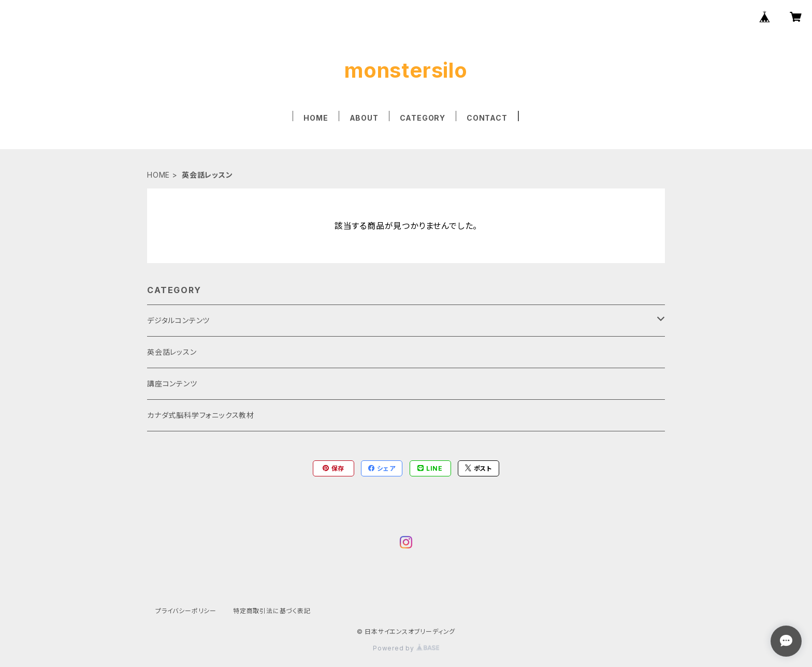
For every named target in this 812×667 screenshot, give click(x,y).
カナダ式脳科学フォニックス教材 (201, 415)
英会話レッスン (172, 352)
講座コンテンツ (172, 383)
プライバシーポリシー (186, 611)
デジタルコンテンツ (178, 320)
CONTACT (487, 118)
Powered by (406, 648)
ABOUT (364, 118)
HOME (316, 118)
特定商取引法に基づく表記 (272, 611)
